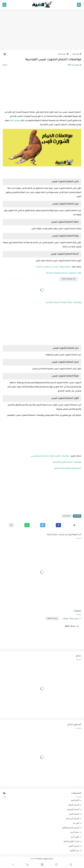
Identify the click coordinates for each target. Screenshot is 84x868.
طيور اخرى (75, 837)
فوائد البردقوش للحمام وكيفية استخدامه (64, 273)
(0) (5, 65)
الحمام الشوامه (73, 809)
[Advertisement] (42, 30)
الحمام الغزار (74, 814)
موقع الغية (15, 121)
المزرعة (76, 823)
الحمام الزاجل (74, 805)
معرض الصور (74, 846)
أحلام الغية (75, 800)
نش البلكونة (75, 850)
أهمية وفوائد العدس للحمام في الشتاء (53, 267)
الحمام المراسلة (73, 818)
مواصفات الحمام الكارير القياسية (67, 462)
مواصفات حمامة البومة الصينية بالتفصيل (63, 303)
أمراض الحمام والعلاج (71, 828)
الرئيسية (77, 54)
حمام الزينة (63, 54)
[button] (58, 525)
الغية (33, 859)
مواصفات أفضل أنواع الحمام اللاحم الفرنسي (50, 456)
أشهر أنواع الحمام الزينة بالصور (68, 468)
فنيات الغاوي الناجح (72, 841)
